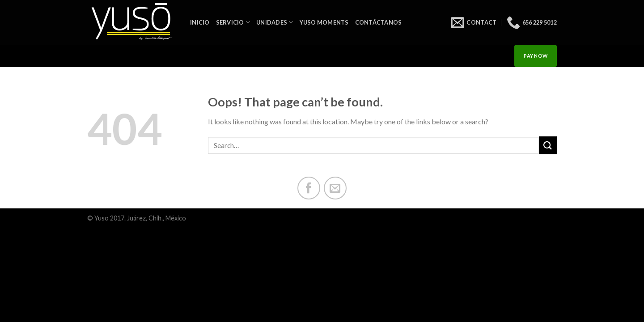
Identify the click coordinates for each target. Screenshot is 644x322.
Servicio (233, 22)
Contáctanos (379, 22)
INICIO (200, 22)
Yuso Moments (324, 22)
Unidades (275, 22)
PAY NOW (536, 56)
